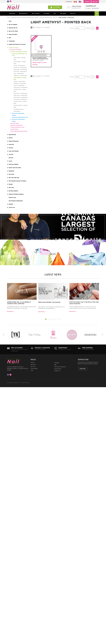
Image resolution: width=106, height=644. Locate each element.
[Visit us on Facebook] (8, 375)
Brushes (11, 184)
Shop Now (12, 13)
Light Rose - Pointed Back (20, 76)
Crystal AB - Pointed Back (20, 68)
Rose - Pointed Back (19, 74)
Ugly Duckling (12, 135)
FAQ (32, 370)
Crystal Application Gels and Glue (19, 131)
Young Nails (12, 41)
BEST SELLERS (36, 13)
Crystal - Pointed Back (19, 66)
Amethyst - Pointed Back (20, 83)
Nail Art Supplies (13, 24)
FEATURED (46, 13)
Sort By (72, 28)
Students (11, 204)
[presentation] (4, 335)
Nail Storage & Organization (16, 201)
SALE (55, 13)
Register (87, 2)
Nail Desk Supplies (13, 191)
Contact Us (57, 371)
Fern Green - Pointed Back (20, 99)
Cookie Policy (58, 369)
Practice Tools (12, 197)
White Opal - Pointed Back (20, 70)
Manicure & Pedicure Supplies (16, 194)
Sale (55, 365)
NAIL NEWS (63, 13)
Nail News (33, 364)
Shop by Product (13, 34)
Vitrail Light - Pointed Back (21, 87)
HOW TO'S (73, 13)
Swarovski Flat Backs (16, 50)
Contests (57, 363)
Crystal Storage (14, 129)
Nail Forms (11, 174)
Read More (10, 311)
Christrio (11, 148)
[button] (46, 319)
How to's (33, 366)
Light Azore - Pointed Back (20, 95)
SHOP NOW (53, 228)
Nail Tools (11, 188)
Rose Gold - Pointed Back (20, 72)
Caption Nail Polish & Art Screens (17, 44)
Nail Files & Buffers (14, 164)
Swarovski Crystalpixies (16, 125)
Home (8, 18)
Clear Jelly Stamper (14, 151)
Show (88, 28)
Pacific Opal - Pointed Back (21, 97)
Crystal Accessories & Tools (17, 127)
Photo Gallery (34, 368)
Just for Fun (12, 207)
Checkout (69, 2)
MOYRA (11, 138)
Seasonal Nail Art (13, 28)
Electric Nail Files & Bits (15, 168)
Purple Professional (14, 141)
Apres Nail (11, 144)
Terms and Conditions (60, 367)
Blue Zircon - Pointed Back (20, 93)
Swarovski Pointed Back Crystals (30, 18)
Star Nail (11, 158)
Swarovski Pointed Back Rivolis (20, 117)
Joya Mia (11, 154)
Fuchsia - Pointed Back (19, 81)
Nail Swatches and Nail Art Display (17, 181)
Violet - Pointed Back (19, 85)
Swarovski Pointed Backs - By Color (49, 18)
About (32, 362)
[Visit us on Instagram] (11, 375)
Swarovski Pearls (15, 123)
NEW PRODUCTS (23, 13)
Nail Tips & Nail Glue (14, 178)
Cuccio (10, 161)
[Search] (97, 14)
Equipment (11, 171)
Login (95, 2)
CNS (10, 38)
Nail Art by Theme (13, 31)
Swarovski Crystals (16, 18)
